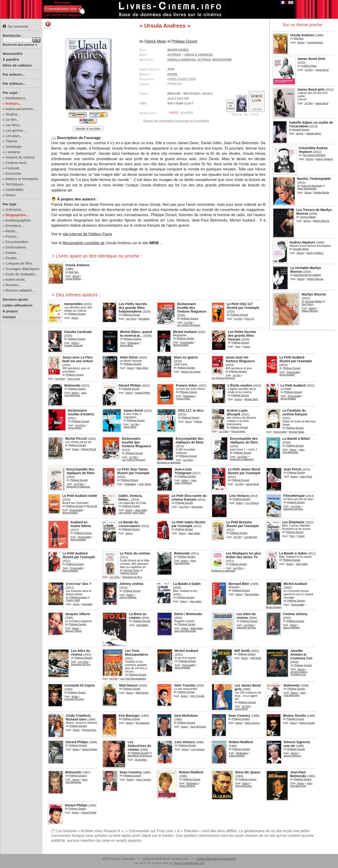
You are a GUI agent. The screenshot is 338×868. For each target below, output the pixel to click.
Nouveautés (13, 54)
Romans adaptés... (20, 290)
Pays (238, 347)
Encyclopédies (17, 242)
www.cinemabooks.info (190, 863)
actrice (204, 60)
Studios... (13, 114)
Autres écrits (15, 279)
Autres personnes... (21, 109)
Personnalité (187, 342)
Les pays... (14, 136)
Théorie (11, 141)
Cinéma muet (16, 163)
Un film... (13, 120)
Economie (13, 173)
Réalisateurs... (17, 98)
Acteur (130, 368)
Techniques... (16, 184)
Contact (9, 317)
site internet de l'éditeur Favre (87, 234)
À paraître (11, 59)
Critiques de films (19, 263)
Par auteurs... (14, 74)
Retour (48, 25)
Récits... (12, 231)
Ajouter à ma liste (88, 129)
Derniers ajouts (15, 299)
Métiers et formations (22, 179)
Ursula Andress (181, 60)
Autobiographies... (20, 220)
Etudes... (13, 258)
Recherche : (13, 35)
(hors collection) (182, 79)
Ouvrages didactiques (23, 269)
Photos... (13, 236)
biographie (222, 60)
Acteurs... (13, 103)
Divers (11, 195)
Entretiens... (15, 226)
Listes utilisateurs (18, 305)
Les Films (131, 319)
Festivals (13, 168)
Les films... (14, 125)
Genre (188, 422)
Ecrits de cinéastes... (22, 274)
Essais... (12, 253)
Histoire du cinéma (20, 157)
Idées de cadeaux (17, 65)
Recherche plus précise (18, 45)
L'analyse (13, 152)
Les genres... (16, 130)
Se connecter (16, 26)
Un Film (309, 70)
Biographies (178, 50)
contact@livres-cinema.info (216, 859)
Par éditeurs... (14, 83)
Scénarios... (15, 209)
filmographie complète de (84, 243)
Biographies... (17, 215)
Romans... (14, 285)
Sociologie (14, 146)
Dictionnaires (16, 247)
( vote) (180, 113)
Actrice (301, 42)
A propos (10, 311)
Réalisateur (133, 343)
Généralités (15, 190)
